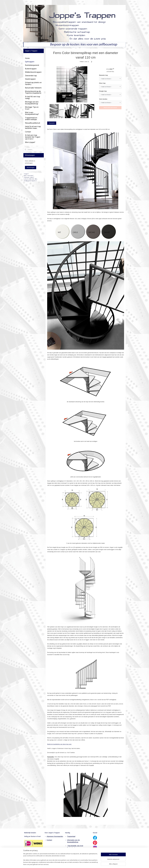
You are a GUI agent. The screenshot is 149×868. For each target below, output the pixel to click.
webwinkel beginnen (79, 864)
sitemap (69, 864)
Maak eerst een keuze (110, 108)
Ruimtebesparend (32, 65)
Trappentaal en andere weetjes (31, 119)
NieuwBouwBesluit (33, 123)
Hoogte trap (103, 91)
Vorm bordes (103, 99)
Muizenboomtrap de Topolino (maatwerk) (33, 92)
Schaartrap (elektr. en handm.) (33, 83)
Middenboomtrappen (33, 72)
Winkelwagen (31, 167)
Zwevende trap (31, 76)
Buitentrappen (31, 69)
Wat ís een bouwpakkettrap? (32, 113)
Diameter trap (103, 75)
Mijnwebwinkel (95, 864)
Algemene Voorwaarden (55, 836)
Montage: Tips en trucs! (32, 108)
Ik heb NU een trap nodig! (33, 97)
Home (27, 58)
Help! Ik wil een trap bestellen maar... (33, 127)
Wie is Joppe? (30, 142)
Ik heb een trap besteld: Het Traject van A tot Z (33, 137)
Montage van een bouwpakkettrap (32, 103)
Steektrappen (30, 79)
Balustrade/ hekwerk (33, 88)
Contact (28, 132)
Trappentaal (71, 836)
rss (73, 864)
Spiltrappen (30, 62)
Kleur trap (102, 83)
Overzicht (52, 123)
